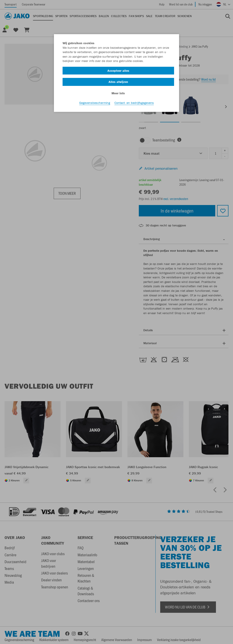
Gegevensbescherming (95, 103)
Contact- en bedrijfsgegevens (134, 103)
